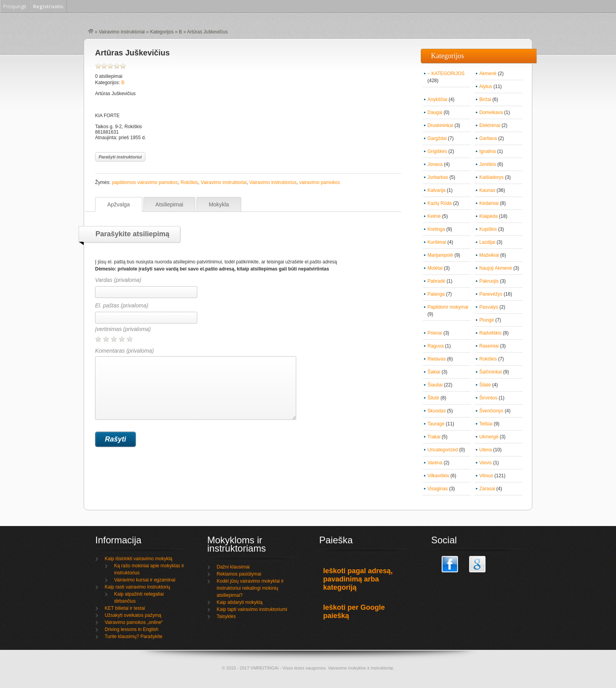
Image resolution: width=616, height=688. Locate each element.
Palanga (436, 294)
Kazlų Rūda (440, 203)
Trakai (434, 437)
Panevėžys (491, 294)
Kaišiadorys (491, 177)
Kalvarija (436, 190)
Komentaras (196, 384)
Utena (486, 450)
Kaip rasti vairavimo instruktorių (138, 587)
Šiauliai (435, 385)
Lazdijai (487, 242)
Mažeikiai (489, 255)
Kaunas (487, 190)
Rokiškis (189, 182)
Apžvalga (119, 204)
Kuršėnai (437, 242)
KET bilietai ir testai (125, 608)
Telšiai (486, 424)
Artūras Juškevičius (132, 53)
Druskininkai (440, 125)
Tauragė (436, 424)
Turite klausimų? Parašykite (134, 636)
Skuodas (437, 411)
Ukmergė (489, 437)
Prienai (435, 333)
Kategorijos (162, 32)
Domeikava (491, 112)
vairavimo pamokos (320, 182)
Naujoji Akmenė (496, 268)
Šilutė (433, 398)
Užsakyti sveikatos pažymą (133, 615)
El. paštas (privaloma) (122, 305)
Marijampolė (440, 255)
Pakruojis (489, 281)
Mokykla (219, 204)
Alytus (486, 86)
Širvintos (488, 398)
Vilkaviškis (438, 476)
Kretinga (436, 229)
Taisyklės (226, 616)
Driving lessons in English (132, 629)
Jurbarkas (438, 177)
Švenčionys (491, 411)
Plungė (487, 320)
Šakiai (434, 372)
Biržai (485, 99)
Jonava (435, 164)
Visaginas (438, 489)
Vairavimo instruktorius (273, 182)
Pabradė (436, 281)
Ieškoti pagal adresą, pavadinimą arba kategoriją (358, 579)
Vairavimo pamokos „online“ (134, 622)
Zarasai (487, 489)
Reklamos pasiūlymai (239, 574)
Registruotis (48, 6)
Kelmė (434, 216)
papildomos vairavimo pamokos (145, 182)
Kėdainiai (489, 203)
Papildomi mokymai (448, 307)
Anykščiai (437, 99)
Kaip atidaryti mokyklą (240, 602)
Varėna (435, 463)
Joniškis (488, 164)
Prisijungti (15, 6)
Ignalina (488, 151)
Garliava (488, 138)
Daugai (435, 112)
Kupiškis (488, 229)
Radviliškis (490, 333)
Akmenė (488, 74)
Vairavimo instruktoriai (122, 32)
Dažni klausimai (233, 567)
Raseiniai (489, 346)
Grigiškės (437, 151)
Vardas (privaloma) (118, 280)
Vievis (486, 463)
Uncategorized (443, 450)
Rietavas (437, 359)
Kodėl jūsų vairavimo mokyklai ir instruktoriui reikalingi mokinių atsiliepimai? (250, 588)
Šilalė (485, 385)
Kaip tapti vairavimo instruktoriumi (252, 609)
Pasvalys (489, 307)
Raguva (435, 346)
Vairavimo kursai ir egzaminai (145, 580)
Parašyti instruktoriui (120, 157)
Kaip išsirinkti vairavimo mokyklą (139, 559)
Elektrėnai (490, 125)
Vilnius (486, 476)
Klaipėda (489, 216)
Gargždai (437, 138)
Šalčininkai (490, 372)
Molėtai (435, 268)
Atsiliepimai (170, 204)
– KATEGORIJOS (446, 74)
